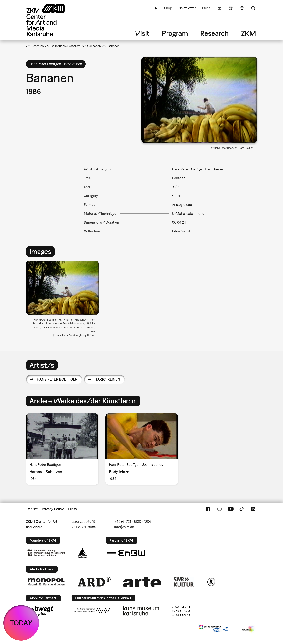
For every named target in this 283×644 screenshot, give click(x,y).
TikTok (242, 509)
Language (242, 8)
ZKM (249, 33)
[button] (199, 100)
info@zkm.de (124, 527)
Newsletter (187, 8)
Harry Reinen (108, 379)
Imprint (32, 509)
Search (253, 8)
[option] (64, 300)
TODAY (21, 623)
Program (175, 33)
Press (206, 8)
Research (214, 33)
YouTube (231, 509)
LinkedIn (253, 509)
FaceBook (208, 509)
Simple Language (219, 8)
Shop (168, 8)
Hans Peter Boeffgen (57, 379)
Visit (142, 33)
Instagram (219, 509)
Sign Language (231, 8)
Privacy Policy (53, 509)
